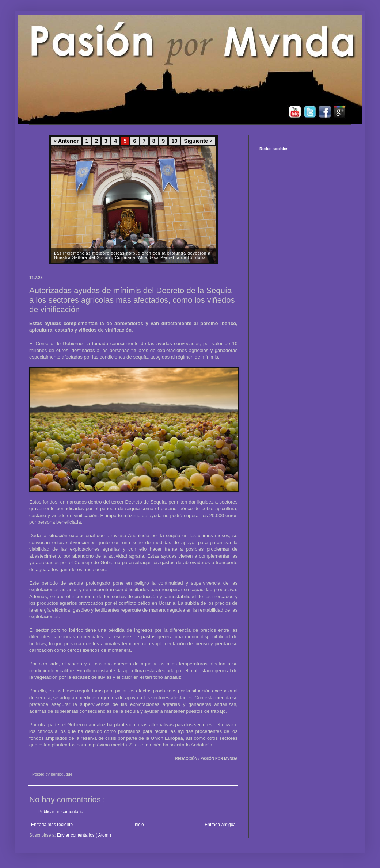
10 (174, 141)
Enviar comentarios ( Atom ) (84, 835)
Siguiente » (198, 141)
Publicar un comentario (61, 812)
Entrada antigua (220, 825)
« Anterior (66, 141)
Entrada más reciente (52, 825)
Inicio (139, 825)
